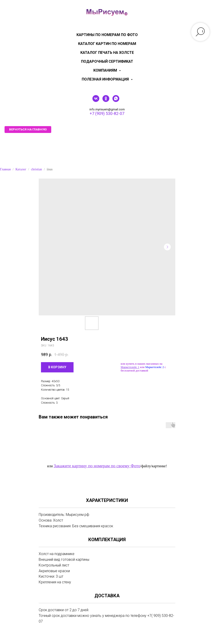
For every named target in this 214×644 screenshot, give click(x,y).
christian (36, 169)
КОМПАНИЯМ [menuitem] (106, 70)
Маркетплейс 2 (155, 367)
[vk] (96, 101)
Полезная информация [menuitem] (106, 79)
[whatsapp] (116, 101)
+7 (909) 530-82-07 (107, 113)
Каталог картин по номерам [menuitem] (107, 44)
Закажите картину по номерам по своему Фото (97, 466)
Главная (5, 169)
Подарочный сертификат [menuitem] (107, 61)
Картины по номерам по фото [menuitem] (107, 35)
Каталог (21, 169)
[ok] (106, 101)
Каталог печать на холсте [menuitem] (107, 53)
